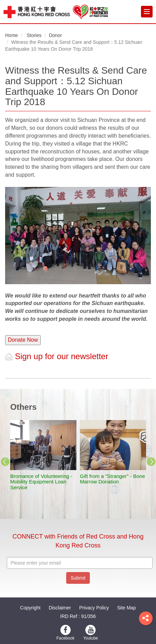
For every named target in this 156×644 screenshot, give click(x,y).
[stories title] (43, 445)
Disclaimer (60, 608)
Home (11, 35)
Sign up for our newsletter (57, 356)
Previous (5, 462)
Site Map (126, 608)
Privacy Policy (94, 608)
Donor (55, 35)
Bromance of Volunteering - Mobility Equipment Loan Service (41, 482)
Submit (78, 578)
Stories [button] (34, 35)
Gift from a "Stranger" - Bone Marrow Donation (112, 479)
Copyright (30, 608)
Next (151, 462)
